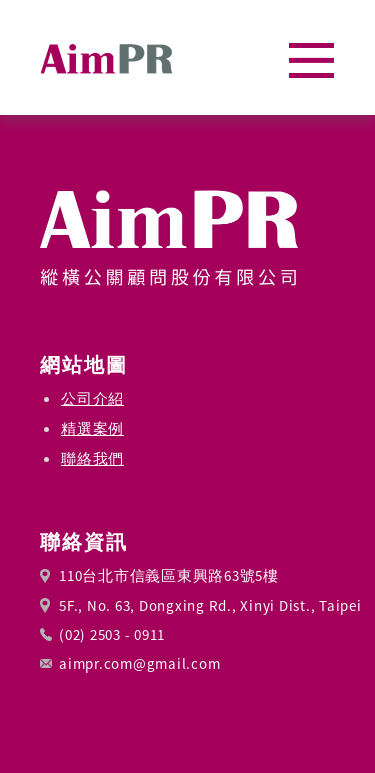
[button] (311, 60)
